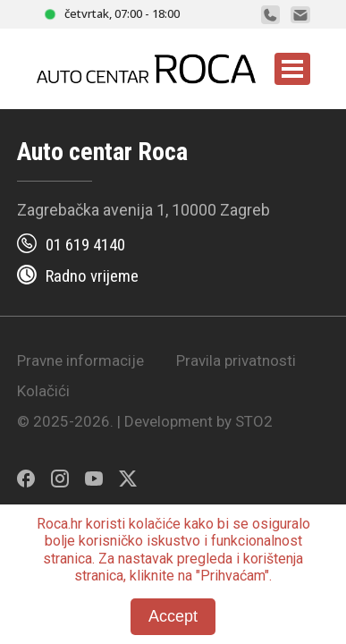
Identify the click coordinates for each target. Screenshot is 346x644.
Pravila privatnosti (236, 360)
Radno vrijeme (92, 276)
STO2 (254, 421)
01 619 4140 (85, 245)
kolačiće (155, 524)
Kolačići (43, 391)
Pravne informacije (80, 360)
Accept (173, 616)
